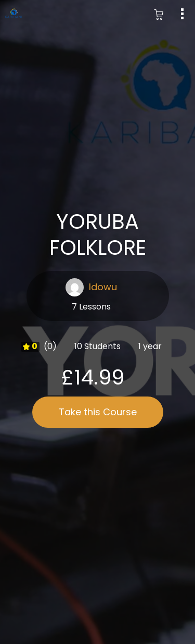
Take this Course (98, 412)
